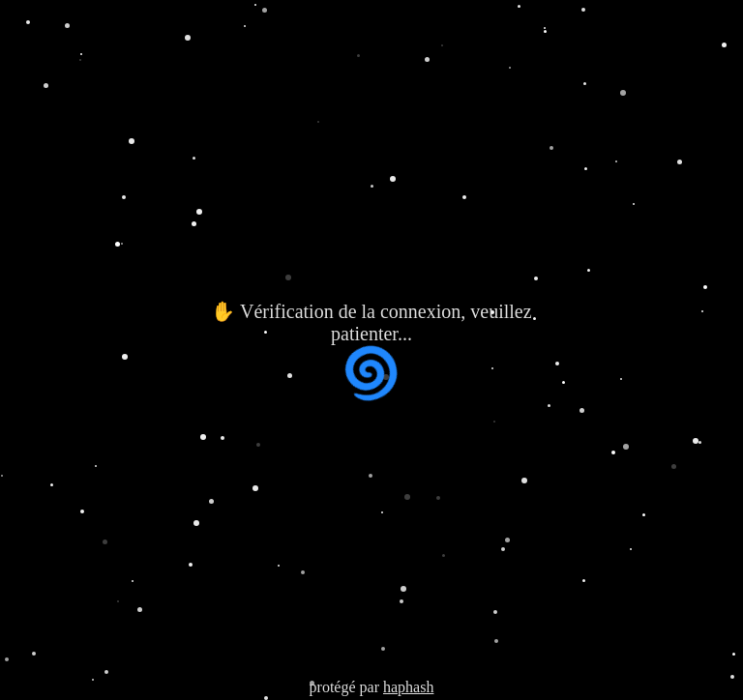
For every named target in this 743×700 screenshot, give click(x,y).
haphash (408, 687)
